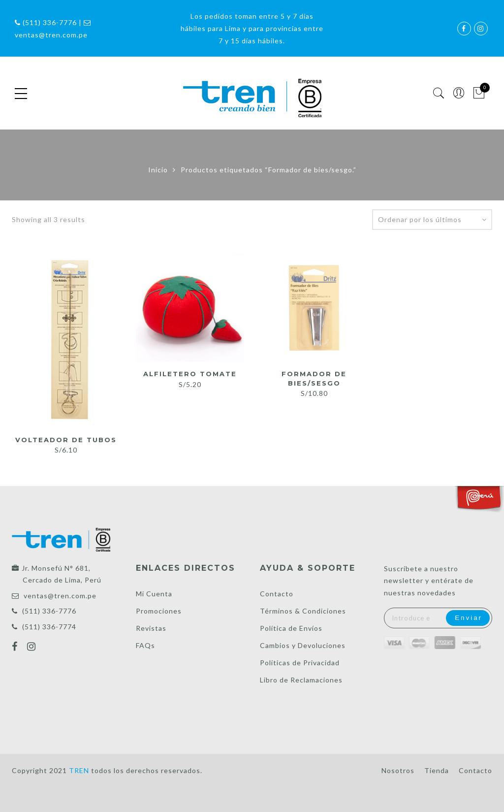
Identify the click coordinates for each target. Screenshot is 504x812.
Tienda (437, 770)
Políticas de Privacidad (300, 663)
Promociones (159, 611)
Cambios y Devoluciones (303, 645)
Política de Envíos (291, 628)
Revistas (151, 628)
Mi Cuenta (154, 594)
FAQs (145, 645)
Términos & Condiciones (303, 611)
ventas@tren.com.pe (60, 596)
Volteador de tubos (66, 440)
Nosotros (398, 770)
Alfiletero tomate (190, 374)
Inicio (158, 170)
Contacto (277, 594)
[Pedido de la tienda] (432, 220)
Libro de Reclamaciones (301, 680)
